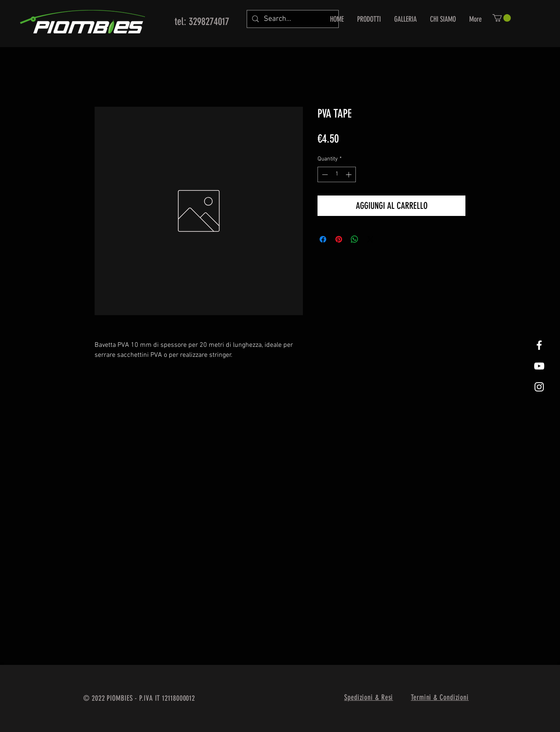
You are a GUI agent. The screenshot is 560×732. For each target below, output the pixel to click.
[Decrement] (324, 174)
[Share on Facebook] (323, 239)
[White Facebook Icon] (539, 345)
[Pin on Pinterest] (339, 239)
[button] (502, 18)
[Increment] (349, 174)
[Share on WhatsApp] (355, 239)
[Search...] (292, 19)
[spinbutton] (337, 174)
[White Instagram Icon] (539, 387)
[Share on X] (370, 239)
